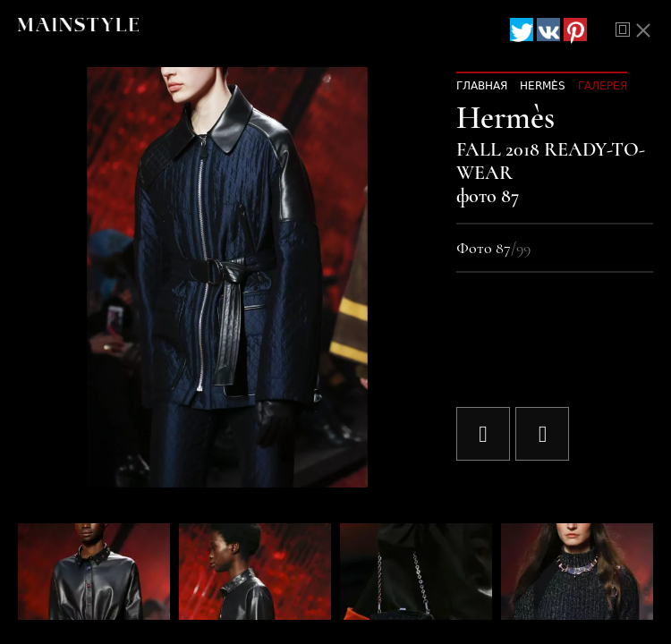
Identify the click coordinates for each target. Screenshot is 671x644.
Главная (482, 86)
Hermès (543, 86)
